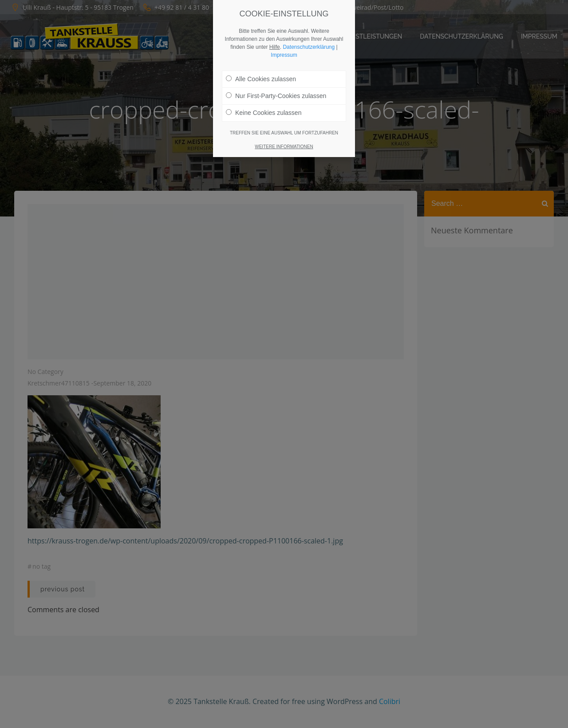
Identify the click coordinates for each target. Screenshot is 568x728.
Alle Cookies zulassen (261, 75)
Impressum (284, 51)
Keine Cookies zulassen (264, 109)
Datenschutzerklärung (309, 43)
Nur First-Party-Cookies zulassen (276, 92)
